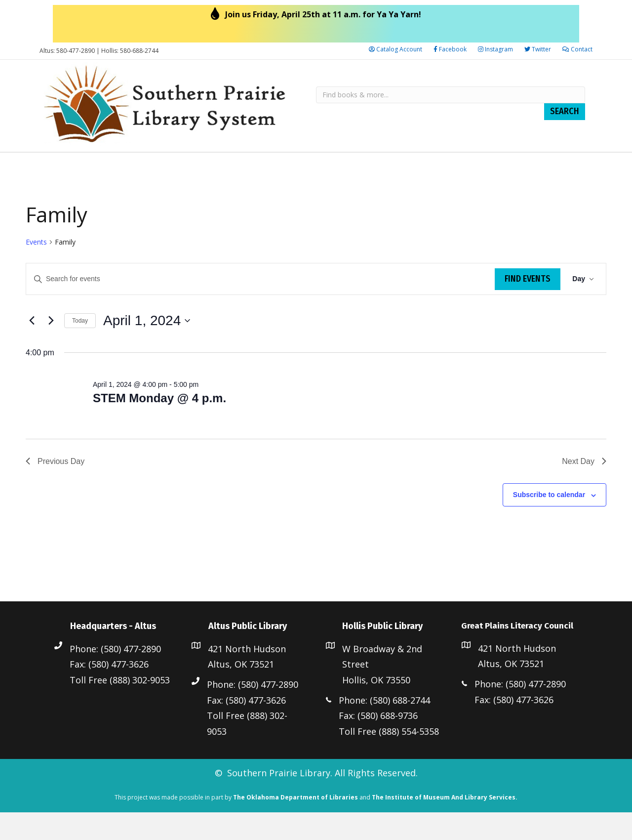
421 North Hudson (247, 676)
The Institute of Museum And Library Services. (445, 825)
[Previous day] (32, 348)
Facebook (450, 49)
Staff (124, 166)
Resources (167, 166)
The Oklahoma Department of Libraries (296, 825)
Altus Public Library (249, 166)
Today (80, 348)
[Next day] (51, 348)
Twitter (538, 49)
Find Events (528, 306)
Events (36, 270)
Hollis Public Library (353, 166)
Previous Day (55, 488)
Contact (577, 49)
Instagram (495, 49)
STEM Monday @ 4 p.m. (159, 426)
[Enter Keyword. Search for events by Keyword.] (260, 307)
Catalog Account (395, 49)
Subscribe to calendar (549, 522)
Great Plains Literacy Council (477, 166)
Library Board (74, 166)
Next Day (584, 488)
